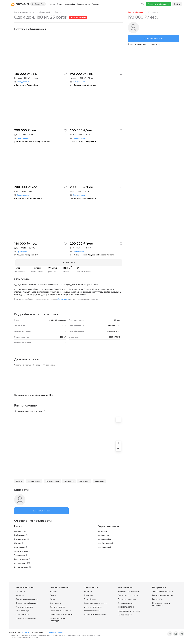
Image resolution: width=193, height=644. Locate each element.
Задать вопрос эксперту (129, 594)
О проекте (20, 590)
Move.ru (87, 634)
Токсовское (20, 554)
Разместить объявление (158, 4)
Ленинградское (21, 566)
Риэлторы (88, 590)
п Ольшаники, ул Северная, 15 (83, 142)
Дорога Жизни (21, 550)
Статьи (53, 594)
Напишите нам (56, 631)
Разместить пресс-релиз (95, 613)
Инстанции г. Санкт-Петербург (59, 618)
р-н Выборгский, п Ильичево (83, 198)
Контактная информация (27, 598)
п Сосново (57, 12)
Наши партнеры (23, 610)
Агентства (88, 594)
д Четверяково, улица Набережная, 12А (32, 142)
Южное (18, 542)
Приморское (20, 538)
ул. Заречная (103, 534)
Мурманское (20, 530)
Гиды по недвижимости (163, 594)
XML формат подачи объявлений (161, 603)
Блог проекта (56, 602)
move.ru (26, 631)
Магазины (99, 480)
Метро (19, 480)
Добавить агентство (93, 606)
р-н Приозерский (44, 12)
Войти (177, 4)
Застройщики (90, 598)
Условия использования (26, 617)
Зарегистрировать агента (95, 602)
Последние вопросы (127, 598)
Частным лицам (125, 614)
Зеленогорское (21, 558)
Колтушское (20, 546)
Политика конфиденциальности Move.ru (24, 636)
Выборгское (20, 534)
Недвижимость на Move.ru (24, 12)
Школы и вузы (34, 480)
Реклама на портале (24, 606)
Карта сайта (158, 598)
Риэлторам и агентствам (129, 610)
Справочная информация (27, 602)
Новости (53, 590)
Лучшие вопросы (125, 602)
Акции (52, 598)
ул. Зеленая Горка (106, 538)
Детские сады (52, 480)
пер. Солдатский (105, 542)
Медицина (69, 480)
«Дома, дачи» (63, 298)
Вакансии (20, 594)
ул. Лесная (102, 530)
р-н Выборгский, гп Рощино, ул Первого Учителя (92, 255)
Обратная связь (22, 613)
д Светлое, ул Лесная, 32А (26, 85)
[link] (24, 12)
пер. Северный (104, 546)
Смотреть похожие (41, 510)
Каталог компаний (92, 610)
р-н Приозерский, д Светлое (83, 85)
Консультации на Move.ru (129, 590)
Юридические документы (61, 613)
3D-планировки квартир (163, 590)
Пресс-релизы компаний (61, 610)
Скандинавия (20, 562)
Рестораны (84, 480)
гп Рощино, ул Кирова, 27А (26, 255)
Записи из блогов (57, 606)
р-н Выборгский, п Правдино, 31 (29, 198)
